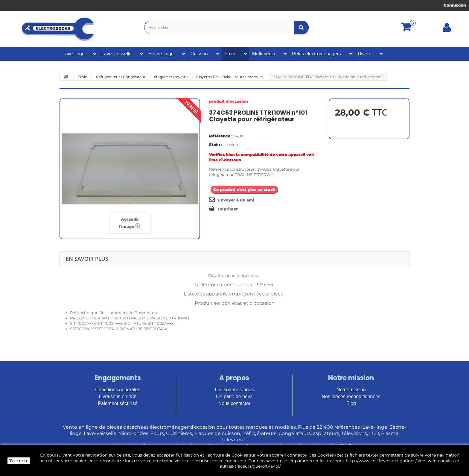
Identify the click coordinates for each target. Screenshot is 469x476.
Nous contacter (234, 403)
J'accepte (19, 461)
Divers (364, 54)
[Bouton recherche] (301, 27)
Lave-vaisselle (117, 54)
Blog (351, 403)
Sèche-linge (161, 54)
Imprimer (228, 209)
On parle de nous (234, 397)
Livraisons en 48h (118, 397)
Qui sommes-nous (234, 390)
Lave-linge (74, 54)
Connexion (455, 5)
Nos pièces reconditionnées (351, 397)
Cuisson (199, 54)
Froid (230, 54)
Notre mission (351, 390)
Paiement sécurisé (118, 403)
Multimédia (264, 54)
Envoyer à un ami (236, 200)
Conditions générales (118, 390)
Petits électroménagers (316, 54)
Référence (220, 136)
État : (215, 145)
